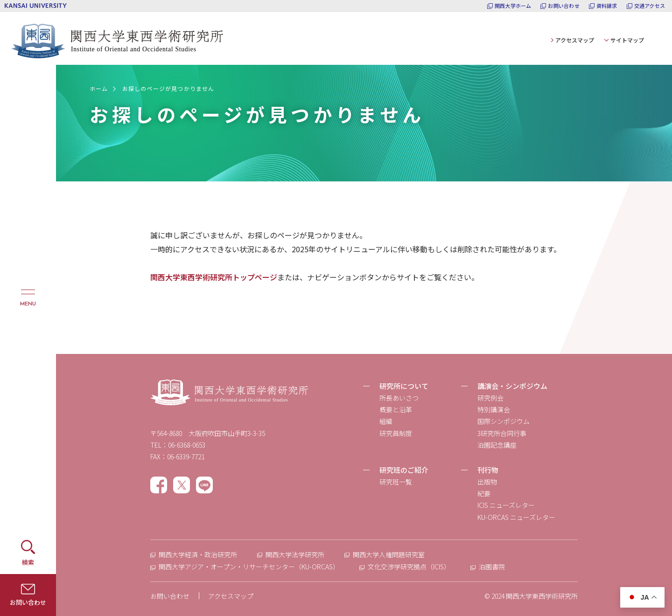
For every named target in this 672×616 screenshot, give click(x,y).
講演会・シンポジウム (512, 386)
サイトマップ (627, 40)
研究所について (404, 386)
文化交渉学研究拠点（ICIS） (409, 567)
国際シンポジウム (504, 421)
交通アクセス (650, 6)
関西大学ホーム (513, 6)
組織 (386, 421)
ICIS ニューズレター (506, 505)
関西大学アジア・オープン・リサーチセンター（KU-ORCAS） (249, 567)
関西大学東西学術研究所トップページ (214, 277)
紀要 (484, 493)
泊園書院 (492, 567)
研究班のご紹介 (404, 470)
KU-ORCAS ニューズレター (516, 517)
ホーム (99, 88)
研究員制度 (396, 433)
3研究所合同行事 (502, 433)
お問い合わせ (563, 6)
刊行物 (488, 470)
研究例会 (490, 398)
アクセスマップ (575, 40)
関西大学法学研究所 (295, 554)
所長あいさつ (399, 398)
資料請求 (607, 6)
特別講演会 (494, 409)
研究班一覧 (396, 482)
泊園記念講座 (497, 445)
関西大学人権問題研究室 (389, 554)
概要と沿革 (396, 409)
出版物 (487, 482)
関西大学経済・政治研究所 (198, 554)
